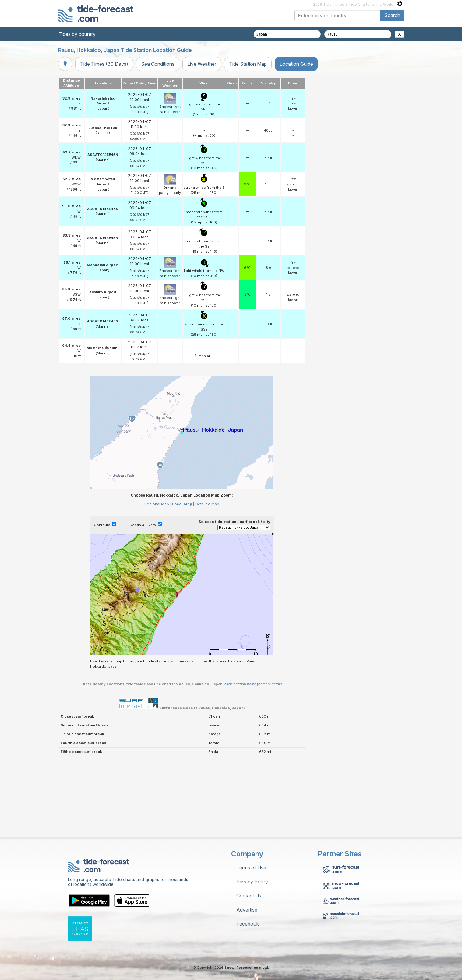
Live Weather (202, 64)
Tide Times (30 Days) (104, 64)
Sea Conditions (158, 64)
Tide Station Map (248, 64)
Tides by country (77, 34)
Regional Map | (158, 580)
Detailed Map (207, 580)
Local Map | (183, 580)
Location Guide (296, 64)
